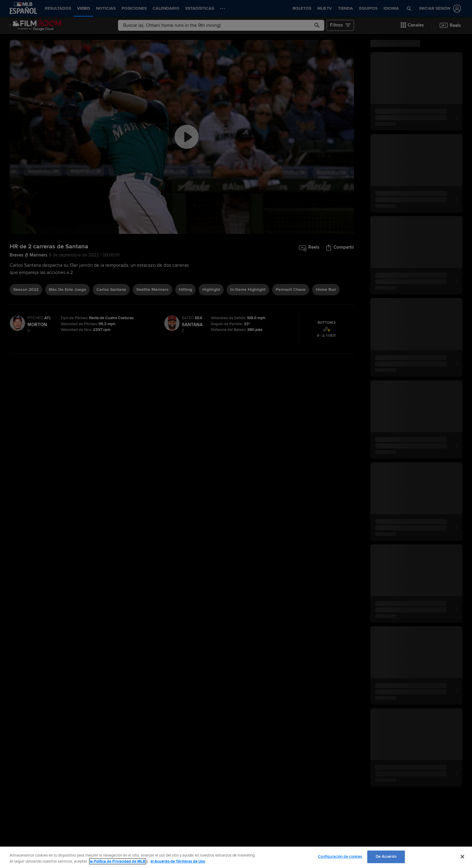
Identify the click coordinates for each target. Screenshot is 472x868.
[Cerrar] (462, 857)
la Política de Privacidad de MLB (118, 861)
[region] (236, 857)
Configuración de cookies (340, 857)
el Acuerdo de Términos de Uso (178, 861)
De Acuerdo (386, 857)
